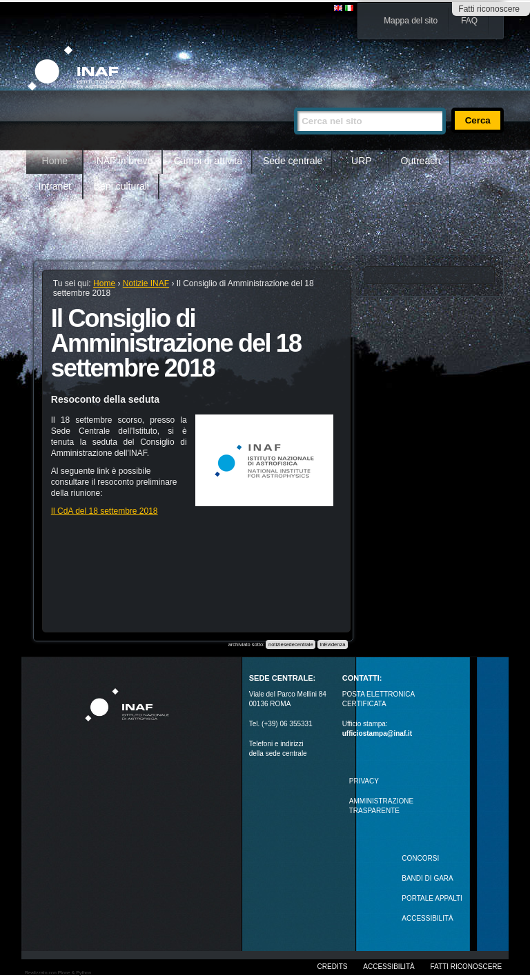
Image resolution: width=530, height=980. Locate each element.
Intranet (55, 186)
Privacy (364, 781)
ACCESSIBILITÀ (427, 918)
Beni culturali (121, 186)
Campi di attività (208, 161)
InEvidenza (332, 644)
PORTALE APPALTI (432, 898)
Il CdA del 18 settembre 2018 (105, 511)
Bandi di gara (427, 878)
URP (362, 161)
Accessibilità (389, 967)
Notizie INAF (146, 283)
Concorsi (420, 858)
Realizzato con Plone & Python (58, 973)
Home (55, 161)
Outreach (420, 161)
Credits (333, 967)
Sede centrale (293, 161)
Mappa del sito (411, 21)
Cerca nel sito (294, 102)
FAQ (469, 21)
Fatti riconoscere (489, 9)
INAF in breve (124, 161)
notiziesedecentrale (291, 644)
